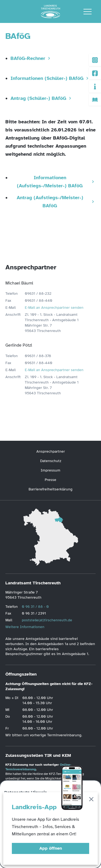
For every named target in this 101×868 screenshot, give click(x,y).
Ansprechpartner (51, 451)
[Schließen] (91, 800)
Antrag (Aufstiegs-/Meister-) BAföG (50, 202)
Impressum (50, 470)
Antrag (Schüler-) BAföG (38, 98)
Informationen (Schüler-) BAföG (47, 78)
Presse (50, 480)
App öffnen (51, 848)
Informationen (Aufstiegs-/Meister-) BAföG (50, 182)
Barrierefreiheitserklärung (50, 489)
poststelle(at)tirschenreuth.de (47, 620)
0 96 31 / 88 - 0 (35, 607)
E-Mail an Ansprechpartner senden (54, 308)
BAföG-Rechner (28, 58)
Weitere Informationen (25, 627)
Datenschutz (51, 461)
